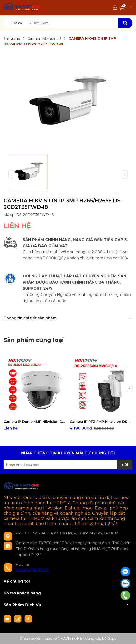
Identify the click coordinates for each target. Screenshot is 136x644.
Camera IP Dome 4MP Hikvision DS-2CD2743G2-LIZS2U (35, 422)
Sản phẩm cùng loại (34, 340)
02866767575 (32, 570)
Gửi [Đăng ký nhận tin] (125, 465)
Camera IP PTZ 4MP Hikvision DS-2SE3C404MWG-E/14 (101, 422)
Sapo (112, 639)
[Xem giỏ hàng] (123, 8)
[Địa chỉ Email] (68, 465)
